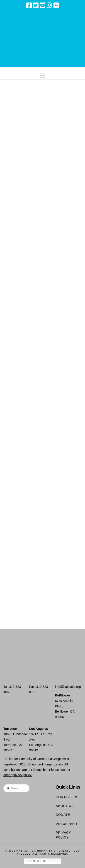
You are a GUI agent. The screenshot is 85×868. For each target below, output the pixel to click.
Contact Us (67, 797)
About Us (65, 806)
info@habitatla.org (68, 687)
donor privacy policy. (18, 775)
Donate (63, 815)
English (36, 861)
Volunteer (67, 824)
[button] (42, 75)
